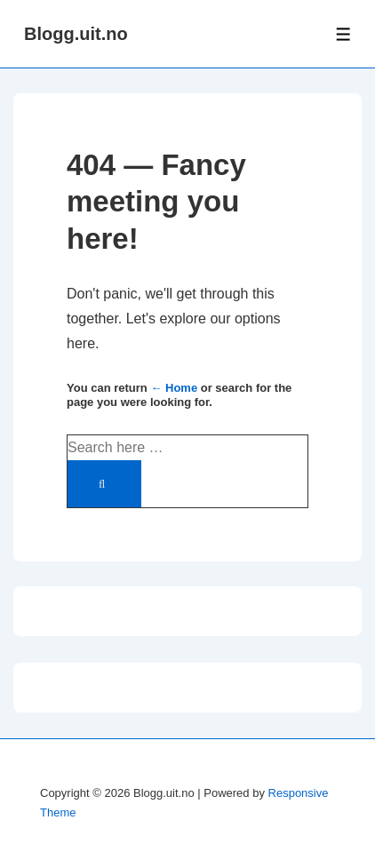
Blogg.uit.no (76, 34)
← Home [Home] (174, 388)
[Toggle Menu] (343, 34)
